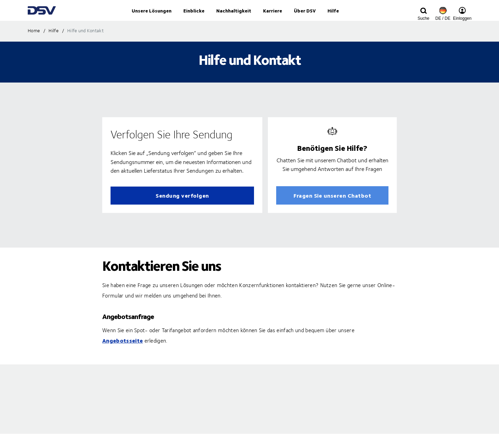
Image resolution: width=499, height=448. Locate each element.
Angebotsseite (122, 355)
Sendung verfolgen (182, 210)
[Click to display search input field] (423, 18)
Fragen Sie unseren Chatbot (332, 210)
